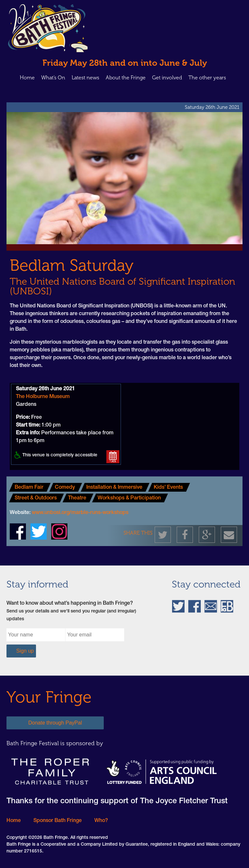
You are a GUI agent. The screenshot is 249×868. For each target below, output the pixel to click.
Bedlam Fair (29, 488)
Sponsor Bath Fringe (58, 821)
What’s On (53, 78)
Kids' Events (168, 488)
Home (27, 78)
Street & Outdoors (36, 498)
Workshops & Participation (129, 498)
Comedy (65, 488)
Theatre (77, 498)
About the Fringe (126, 78)
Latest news (85, 78)
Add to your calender (113, 457)
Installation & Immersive (114, 488)
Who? (101, 821)
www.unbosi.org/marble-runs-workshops (80, 513)
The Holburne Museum (43, 397)
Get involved (167, 78)
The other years (207, 78)
